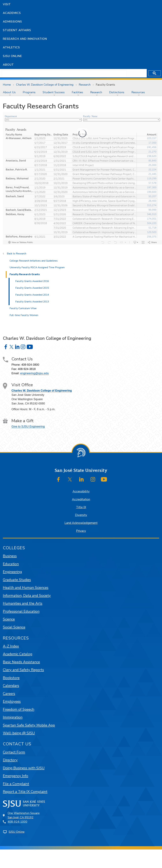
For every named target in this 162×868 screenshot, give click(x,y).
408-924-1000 (18, 822)
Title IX (81, 507)
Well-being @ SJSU (19, 733)
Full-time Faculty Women (24, 315)
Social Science (14, 627)
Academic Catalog (18, 654)
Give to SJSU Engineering (28, 426)
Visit (7, 4)
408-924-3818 (27, 369)
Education (11, 564)
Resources (138, 92)
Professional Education (21, 611)
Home (7, 85)
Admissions (12, 22)
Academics (12, 13)
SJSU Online (12, 56)
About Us (9, 92)
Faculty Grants (105, 85)
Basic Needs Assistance (21, 662)
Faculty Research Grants (25, 274)
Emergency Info (16, 776)
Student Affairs (17, 30)
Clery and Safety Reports (23, 670)
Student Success (54, 92)
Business (10, 556)
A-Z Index (11, 646)
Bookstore (11, 678)
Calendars (11, 686)
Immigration (13, 717)
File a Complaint (16, 784)
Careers (9, 694)
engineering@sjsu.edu (34, 373)
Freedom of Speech (19, 709)
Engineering (12, 572)
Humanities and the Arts (23, 603)
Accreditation (81, 499)
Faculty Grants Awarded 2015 (32, 288)
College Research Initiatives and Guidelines (34, 261)
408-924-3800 (30, 365)
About (8, 65)
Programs (29, 92)
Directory (10, 760)
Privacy (81, 531)
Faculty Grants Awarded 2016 (32, 281)
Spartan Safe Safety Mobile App (29, 725)
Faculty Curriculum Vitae (23, 308)
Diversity (81, 515)
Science (9, 619)
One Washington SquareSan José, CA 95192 (24, 815)
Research (85, 85)
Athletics (11, 47)
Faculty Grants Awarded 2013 (32, 302)
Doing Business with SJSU (24, 768)
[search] (64, 73)
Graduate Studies (17, 580)
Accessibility (81, 491)
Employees (12, 701)
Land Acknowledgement (81, 523)
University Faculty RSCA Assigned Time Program (37, 267)
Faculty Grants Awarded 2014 (32, 295)
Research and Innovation (25, 39)
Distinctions (117, 92)
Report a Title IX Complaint (25, 792)
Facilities (77, 92)
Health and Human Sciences (26, 588)
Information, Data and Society (27, 596)
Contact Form (14, 752)
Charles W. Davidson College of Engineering (45, 85)
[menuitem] (10, 92)
